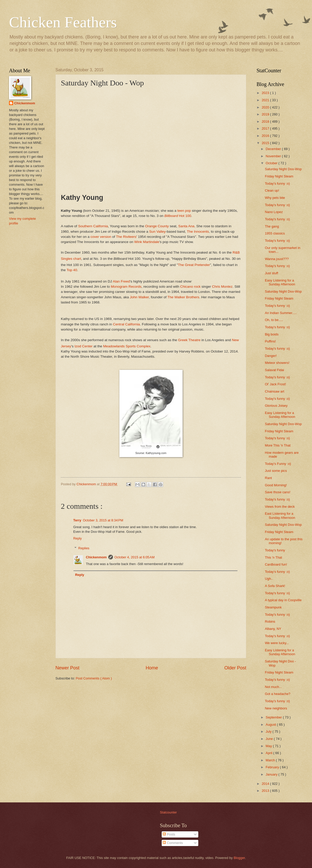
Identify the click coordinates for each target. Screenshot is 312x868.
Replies (84, 548)
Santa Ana (186, 226)
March (271, 760)
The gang (272, 226)
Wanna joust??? (277, 259)
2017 (266, 128)
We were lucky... (277, 643)
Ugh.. (269, 579)
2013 (266, 791)
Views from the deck (280, 507)
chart (77, 259)
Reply (77, 538)
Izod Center (84, 346)
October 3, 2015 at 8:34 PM (103, 520)
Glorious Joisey (276, 406)
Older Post (235, 668)
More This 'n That (278, 445)
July (269, 732)
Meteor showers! (277, 363)
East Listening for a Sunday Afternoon (280, 515)
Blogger (239, 858)
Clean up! (272, 190)
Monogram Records (126, 287)
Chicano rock (190, 287)
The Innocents (198, 232)
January (272, 774)
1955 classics (275, 233)
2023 (266, 93)
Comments (173, 843)
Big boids (272, 334)
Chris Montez (222, 287)
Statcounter (168, 812)
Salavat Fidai (274, 370)
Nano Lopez (274, 212)
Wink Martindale (147, 242)
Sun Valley (158, 232)
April (269, 753)
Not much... (273, 687)
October (272, 163)
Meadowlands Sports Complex (127, 346)
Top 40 (72, 270)
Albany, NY (273, 629)
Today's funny (275, 550)
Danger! (271, 356)
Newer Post (67, 668)
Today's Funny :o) (278, 464)
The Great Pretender (194, 265)
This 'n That (273, 557)
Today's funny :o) (277, 183)
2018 (266, 122)
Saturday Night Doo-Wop (283, 169)
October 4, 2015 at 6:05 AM (135, 557)
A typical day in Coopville (283, 600)
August (271, 725)
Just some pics (276, 471)
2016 (266, 136)
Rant (268, 478)
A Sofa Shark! (275, 586)
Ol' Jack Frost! (275, 384)
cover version (101, 237)
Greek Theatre (189, 340)
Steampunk (273, 607)
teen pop (184, 211)
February (273, 767)
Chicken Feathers (63, 22)
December (274, 149)
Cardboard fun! (276, 564)
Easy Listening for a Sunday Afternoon (280, 282)
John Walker (139, 297)
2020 (266, 107)
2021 (266, 100)
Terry (77, 520)
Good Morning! (276, 485)
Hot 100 (178, 216)
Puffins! (270, 341)
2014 (266, 784)
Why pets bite (275, 198)
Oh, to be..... (274, 320)
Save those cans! (278, 492)
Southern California (93, 226)
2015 (266, 143)
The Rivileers (126, 237)
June (270, 739)
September (274, 717)
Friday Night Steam (279, 176)
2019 (266, 114)
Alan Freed (121, 281)
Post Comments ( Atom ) (94, 678)
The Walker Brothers (183, 297)
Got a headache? (278, 694)
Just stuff (271, 273)
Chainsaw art (274, 391)
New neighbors (276, 708)
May (269, 746)
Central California (126, 324)
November (274, 156)
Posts (169, 834)
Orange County (157, 226)
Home (152, 668)
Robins (270, 621)
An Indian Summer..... (281, 313)
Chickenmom (96, 557)
